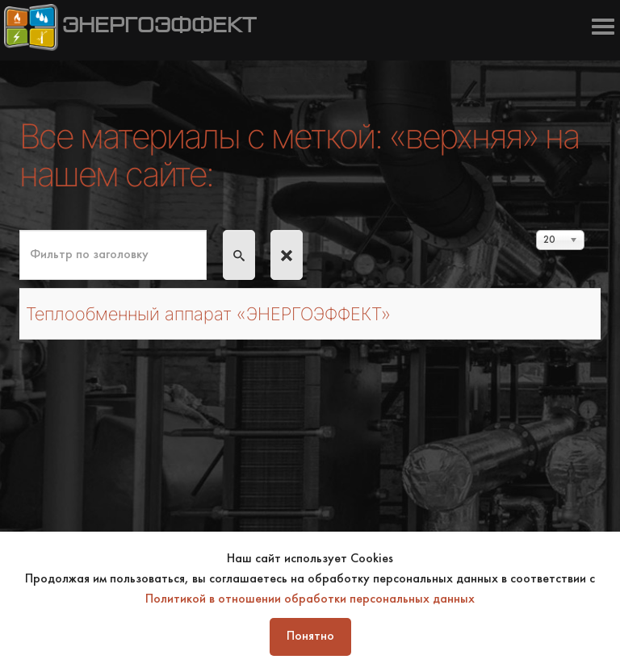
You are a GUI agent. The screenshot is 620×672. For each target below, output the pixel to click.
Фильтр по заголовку (20, 230)
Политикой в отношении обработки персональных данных (310, 599)
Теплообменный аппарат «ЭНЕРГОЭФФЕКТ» (208, 314)
